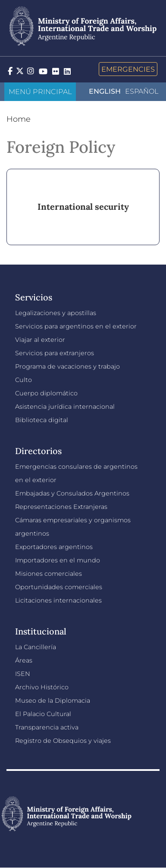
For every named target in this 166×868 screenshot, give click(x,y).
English (105, 91)
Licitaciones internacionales (58, 600)
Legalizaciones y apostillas (56, 313)
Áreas (24, 660)
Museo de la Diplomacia (53, 701)
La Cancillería (36, 647)
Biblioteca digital (42, 420)
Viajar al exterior (40, 340)
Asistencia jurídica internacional (65, 407)
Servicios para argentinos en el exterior (76, 326)
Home (19, 119)
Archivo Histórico (42, 687)
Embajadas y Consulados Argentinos (72, 493)
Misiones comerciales (49, 574)
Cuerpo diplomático (46, 393)
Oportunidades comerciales (59, 587)
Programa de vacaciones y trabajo (67, 366)
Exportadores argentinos (54, 547)
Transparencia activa (47, 727)
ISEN (23, 674)
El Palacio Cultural (43, 714)
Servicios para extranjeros (55, 353)
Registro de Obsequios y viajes (63, 741)
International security (83, 207)
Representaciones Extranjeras (61, 507)
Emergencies (128, 69)
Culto (23, 380)
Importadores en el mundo (58, 560)
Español (142, 91)
